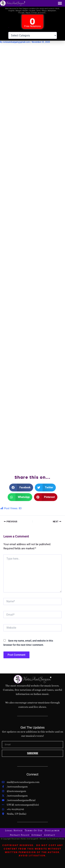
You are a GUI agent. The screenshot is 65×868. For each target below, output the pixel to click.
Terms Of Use (34, 830)
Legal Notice (14, 830)
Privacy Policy (20, 835)
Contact (50, 835)
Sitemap (37, 835)
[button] (60, 3)
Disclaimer (52, 830)
